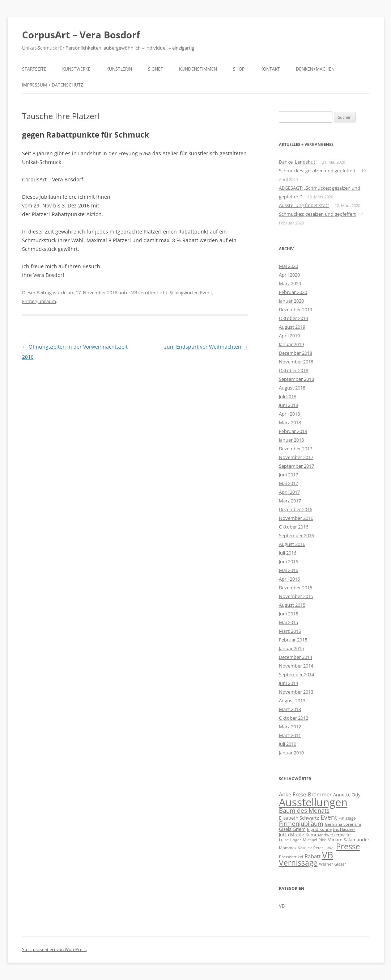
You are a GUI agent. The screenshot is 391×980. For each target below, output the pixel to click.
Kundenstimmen (198, 69)
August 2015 (292, 605)
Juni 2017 (288, 475)
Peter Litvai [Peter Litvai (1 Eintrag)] (324, 848)
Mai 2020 (288, 266)
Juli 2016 (288, 553)
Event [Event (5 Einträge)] (329, 817)
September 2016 (296, 535)
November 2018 (296, 362)
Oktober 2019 (294, 318)
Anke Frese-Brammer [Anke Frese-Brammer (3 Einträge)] (305, 794)
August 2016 (292, 544)
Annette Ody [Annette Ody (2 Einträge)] (347, 795)
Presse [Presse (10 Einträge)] (348, 846)
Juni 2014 (288, 683)
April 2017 (289, 492)
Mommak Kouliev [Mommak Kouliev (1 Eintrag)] (295, 848)
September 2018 (296, 379)
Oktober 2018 (294, 370)
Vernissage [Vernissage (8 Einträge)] (298, 863)
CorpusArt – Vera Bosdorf (81, 35)
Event (206, 293)
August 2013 (292, 701)
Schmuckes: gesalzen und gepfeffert (317, 171)
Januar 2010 (291, 753)
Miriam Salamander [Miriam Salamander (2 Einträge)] (348, 840)
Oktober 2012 (294, 718)
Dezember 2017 (296, 449)
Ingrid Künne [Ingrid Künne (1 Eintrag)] (319, 829)
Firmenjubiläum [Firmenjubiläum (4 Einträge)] (301, 823)
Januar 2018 (291, 440)
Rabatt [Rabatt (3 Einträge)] (313, 856)
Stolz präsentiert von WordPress (54, 949)
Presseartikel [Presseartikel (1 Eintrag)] (291, 857)
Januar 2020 (291, 301)
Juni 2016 (288, 561)
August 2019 (292, 327)
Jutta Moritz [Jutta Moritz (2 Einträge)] (292, 834)
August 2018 (292, 388)
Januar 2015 (291, 648)
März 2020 (290, 283)
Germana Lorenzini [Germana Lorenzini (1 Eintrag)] (343, 824)
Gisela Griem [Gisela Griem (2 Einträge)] (292, 829)
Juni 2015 (288, 614)
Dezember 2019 (296, 310)
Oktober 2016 (294, 527)
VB (134, 293)
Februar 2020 (293, 292)
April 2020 (289, 275)
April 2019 (289, 336)
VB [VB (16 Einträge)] (328, 855)
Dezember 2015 (296, 588)
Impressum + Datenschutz (53, 85)
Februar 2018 (293, 431)
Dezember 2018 (296, 353)
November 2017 (296, 457)
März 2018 (290, 422)
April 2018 (289, 414)
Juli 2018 (288, 396)
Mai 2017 (288, 483)
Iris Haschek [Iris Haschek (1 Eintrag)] (344, 829)
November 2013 (296, 692)
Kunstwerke (76, 69)
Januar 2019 (291, 344)
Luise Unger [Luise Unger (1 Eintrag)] (290, 840)
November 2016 (296, 518)
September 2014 (296, 674)
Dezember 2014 (296, 657)
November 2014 (296, 666)
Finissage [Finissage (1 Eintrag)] (347, 818)
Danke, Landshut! (298, 162)
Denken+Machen (315, 69)
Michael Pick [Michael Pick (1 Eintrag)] (314, 840)
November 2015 (296, 596)
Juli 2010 (288, 744)
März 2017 (290, 501)
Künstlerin (119, 69)
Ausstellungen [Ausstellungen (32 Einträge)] (313, 802)
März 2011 (290, 735)
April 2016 (289, 579)
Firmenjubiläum (39, 301)
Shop (239, 69)
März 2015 (290, 631)
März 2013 (290, 709)
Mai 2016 (288, 570)
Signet (156, 69)
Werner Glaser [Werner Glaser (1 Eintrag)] (333, 864)
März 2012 (290, 727)
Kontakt (270, 69)
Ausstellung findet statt (304, 205)
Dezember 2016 (296, 509)
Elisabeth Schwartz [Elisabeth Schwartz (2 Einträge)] (299, 818)
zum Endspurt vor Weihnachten (206, 347)
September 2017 (296, 466)
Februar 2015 (293, 640)
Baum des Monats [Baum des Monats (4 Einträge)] (304, 810)
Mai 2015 (288, 622)
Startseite (34, 69)
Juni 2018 (288, 405)
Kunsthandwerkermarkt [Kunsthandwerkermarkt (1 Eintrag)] (328, 835)
